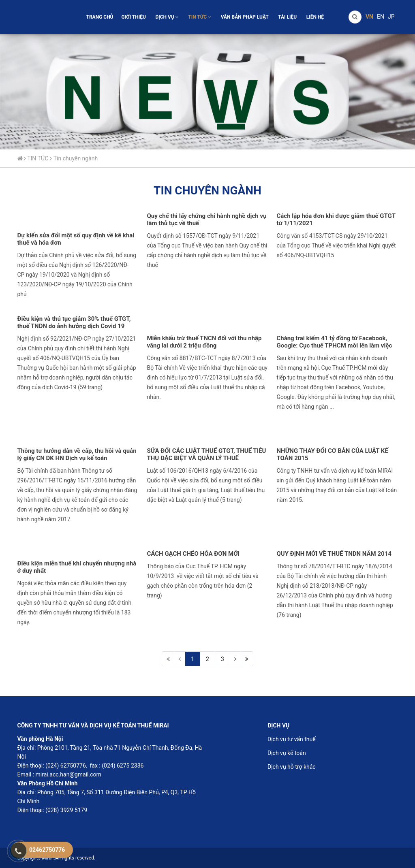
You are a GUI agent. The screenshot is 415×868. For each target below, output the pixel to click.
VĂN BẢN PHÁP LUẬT (245, 17)
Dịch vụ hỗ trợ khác (292, 767)
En (381, 17)
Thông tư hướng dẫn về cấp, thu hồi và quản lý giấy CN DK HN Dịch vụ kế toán (77, 454)
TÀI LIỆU (287, 17)
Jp (391, 17)
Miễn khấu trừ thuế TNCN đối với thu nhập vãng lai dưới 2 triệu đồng (204, 342)
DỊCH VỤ (167, 17)
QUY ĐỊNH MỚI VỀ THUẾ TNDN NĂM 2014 (334, 554)
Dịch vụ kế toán (287, 753)
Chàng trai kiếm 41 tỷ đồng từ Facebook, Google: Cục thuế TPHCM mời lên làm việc (334, 342)
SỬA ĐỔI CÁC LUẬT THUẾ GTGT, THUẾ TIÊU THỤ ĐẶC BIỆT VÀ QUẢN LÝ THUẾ (206, 454)
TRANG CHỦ (99, 17)
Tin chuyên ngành (76, 158)
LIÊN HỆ (315, 17)
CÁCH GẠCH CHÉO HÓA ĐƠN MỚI (193, 554)
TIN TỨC (200, 17)
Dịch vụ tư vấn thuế (292, 739)
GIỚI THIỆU (134, 17)
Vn (369, 17)
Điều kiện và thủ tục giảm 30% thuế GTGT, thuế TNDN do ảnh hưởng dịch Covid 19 (74, 322)
